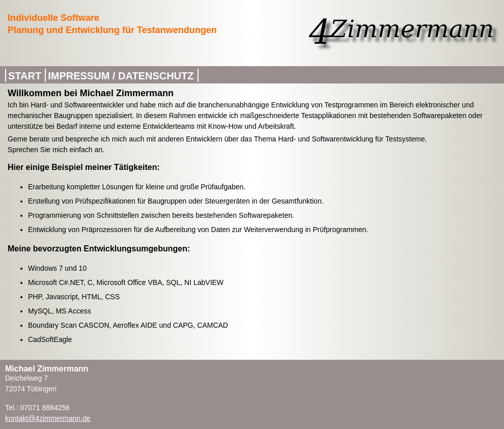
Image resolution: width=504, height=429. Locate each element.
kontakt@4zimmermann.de (48, 418)
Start (25, 76)
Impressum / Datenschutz (121, 76)
